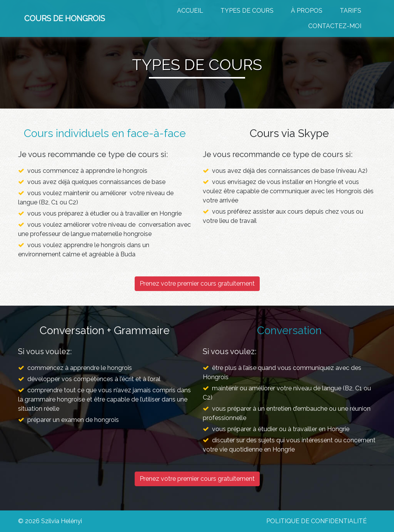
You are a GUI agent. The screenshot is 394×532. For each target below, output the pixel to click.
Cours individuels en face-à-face (105, 133)
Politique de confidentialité (316, 521)
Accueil (190, 11)
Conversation (289, 330)
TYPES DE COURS (247, 11)
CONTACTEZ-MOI (335, 26)
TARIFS (351, 11)
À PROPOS (307, 11)
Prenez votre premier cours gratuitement (197, 284)
